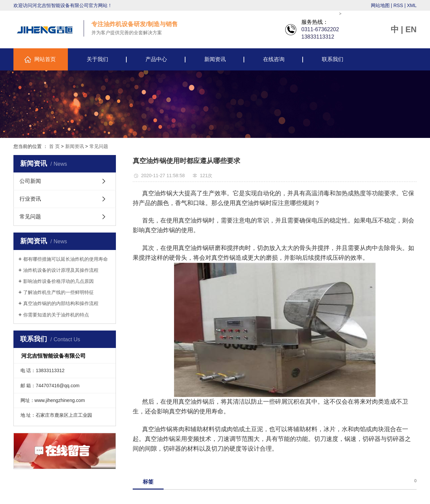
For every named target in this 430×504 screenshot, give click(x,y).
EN (411, 29)
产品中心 (156, 59)
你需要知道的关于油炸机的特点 (56, 315)
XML (412, 5)
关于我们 (97, 59)
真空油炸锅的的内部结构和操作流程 (61, 303)
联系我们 (333, 59)
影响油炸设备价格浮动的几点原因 (58, 281)
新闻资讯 (215, 59)
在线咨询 (274, 59)
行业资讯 (30, 199)
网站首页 (45, 59)
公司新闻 (30, 181)
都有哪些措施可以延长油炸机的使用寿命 (66, 259)
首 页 (54, 146)
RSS (398, 5)
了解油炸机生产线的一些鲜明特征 (58, 292)
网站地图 (380, 5)
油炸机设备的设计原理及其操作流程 (61, 270)
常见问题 (99, 146)
